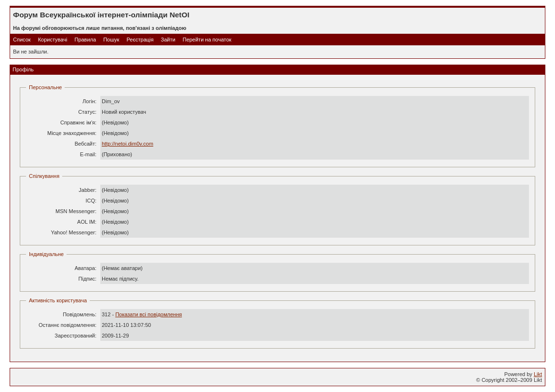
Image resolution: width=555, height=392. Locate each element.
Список (22, 40)
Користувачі (53, 40)
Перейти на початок (207, 40)
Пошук (111, 40)
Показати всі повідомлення (149, 314)
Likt (538, 374)
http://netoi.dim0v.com (128, 144)
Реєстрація (140, 40)
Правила (85, 40)
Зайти (168, 40)
